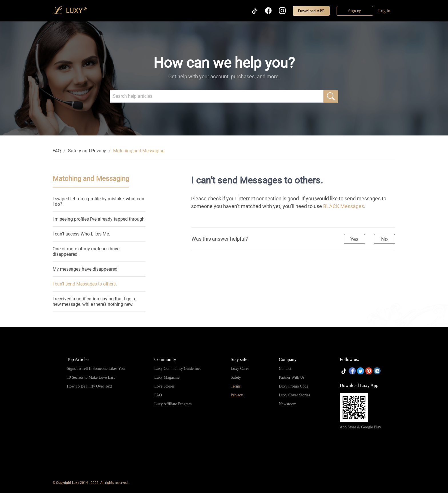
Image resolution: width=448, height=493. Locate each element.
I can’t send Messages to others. (85, 284)
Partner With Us (292, 377)
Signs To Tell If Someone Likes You (96, 369)
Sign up (355, 11)
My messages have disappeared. (86, 269)
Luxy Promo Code (294, 386)
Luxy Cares (240, 369)
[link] (57, 151)
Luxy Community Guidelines (178, 369)
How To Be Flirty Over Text (89, 386)
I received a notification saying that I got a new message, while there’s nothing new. (95, 302)
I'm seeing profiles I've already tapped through (99, 219)
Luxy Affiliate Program (173, 404)
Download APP (311, 11)
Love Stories (164, 386)
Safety (236, 377)
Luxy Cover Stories (295, 395)
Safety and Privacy (87, 151)
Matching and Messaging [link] (139, 151)
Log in (384, 11)
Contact (285, 369)
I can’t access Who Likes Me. (81, 234)
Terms (236, 386)
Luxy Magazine (167, 377)
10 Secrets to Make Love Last (91, 377)
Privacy (237, 395)
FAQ (57, 151)
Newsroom (288, 404)
